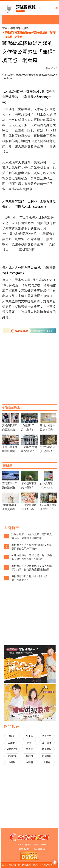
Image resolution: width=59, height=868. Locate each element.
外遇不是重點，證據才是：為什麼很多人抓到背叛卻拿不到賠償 (32, 557)
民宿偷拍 (47, 756)
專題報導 (15, 28)
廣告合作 (24, 849)
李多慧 (29, 749)
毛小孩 (29, 736)
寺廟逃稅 (12, 756)
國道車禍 (47, 749)
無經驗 (12, 762)
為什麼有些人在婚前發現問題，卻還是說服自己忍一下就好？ (32, 547)
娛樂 (26, 28)
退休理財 (47, 743)
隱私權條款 (39, 849)
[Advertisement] (29, 372)
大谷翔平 (47, 736)
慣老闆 (29, 756)
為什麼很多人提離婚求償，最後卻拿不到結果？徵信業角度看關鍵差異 (32, 568)
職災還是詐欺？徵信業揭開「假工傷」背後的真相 (30, 578)
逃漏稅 (47, 762)
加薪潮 (29, 762)
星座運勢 (12, 743)
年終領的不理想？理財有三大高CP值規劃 (29, 488)
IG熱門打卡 (12, 749)
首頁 (5, 28)
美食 (29, 743)
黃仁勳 (12, 736)
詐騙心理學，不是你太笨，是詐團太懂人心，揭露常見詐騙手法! (32, 536)
